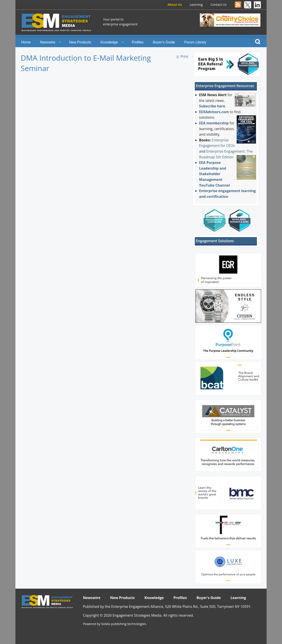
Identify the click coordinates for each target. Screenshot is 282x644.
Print (184, 56)
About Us (175, 5)
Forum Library (195, 42)
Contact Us (219, 5)
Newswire (48, 42)
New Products (80, 42)
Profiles (138, 42)
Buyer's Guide (164, 42)
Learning (196, 5)
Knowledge (109, 42)
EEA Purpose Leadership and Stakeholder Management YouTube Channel (215, 174)
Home (26, 42)
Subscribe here (212, 106)
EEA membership (214, 123)
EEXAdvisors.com (214, 112)
